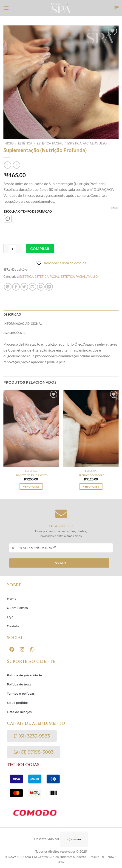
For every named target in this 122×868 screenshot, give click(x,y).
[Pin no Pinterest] (41, 287)
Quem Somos (17, 608)
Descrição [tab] (12, 314)
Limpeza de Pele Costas (31, 475)
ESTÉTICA (25, 143)
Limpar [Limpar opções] (114, 208)
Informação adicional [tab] (23, 324)
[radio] (8, 219)
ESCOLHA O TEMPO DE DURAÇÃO (28, 212)
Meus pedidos (18, 703)
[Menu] (6, 8)
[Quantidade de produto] (12, 249)
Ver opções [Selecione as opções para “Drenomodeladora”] (91, 487)
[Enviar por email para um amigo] (33, 287)
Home (12, 599)
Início (9, 143)
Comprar (40, 249)
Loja (10, 617)
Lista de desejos (19, 712)
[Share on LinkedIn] (49, 287)
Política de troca (19, 684)
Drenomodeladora (91, 475)
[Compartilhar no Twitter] (24, 287)
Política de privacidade (24, 675)
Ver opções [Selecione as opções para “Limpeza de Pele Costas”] (31, 487)
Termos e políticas (21, 693)
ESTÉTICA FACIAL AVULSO (87, 143)
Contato (13, 626)
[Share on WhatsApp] (8, 287)
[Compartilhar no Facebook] (16, 287)
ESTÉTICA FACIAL (50, 143)
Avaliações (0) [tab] (15, 333)
